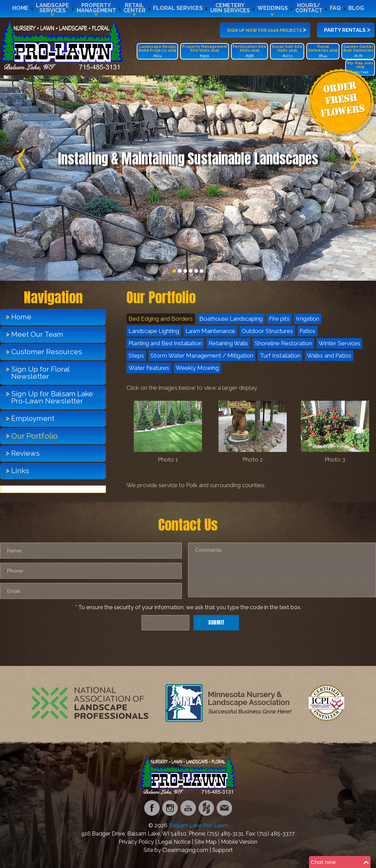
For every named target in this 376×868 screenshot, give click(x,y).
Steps (136, 356)
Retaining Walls (228, 343)
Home (20, 8)
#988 (250, 51)
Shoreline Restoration (283, 343)
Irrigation (308, 319)
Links (20, 471)
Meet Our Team (37, 334)
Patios (307, 331)
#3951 (205, 51)
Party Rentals (347, 29)
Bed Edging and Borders (161, 319)
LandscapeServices (52, 8)
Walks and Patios (329, 356)
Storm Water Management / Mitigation (202, 356)
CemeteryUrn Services (230, 8)
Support (223, 850)
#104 (157, 51)
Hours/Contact (309, 8)
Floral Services (178, 8)
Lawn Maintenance (210, 331)
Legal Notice (174, 842)
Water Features (149, 368)
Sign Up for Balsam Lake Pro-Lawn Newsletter (52, 397)
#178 (358, 51)
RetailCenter (135, 8)
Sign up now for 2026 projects (267, 29)
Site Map (206, 842)
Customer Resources (47, 352)
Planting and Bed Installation (165, 343)
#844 (323, 51)
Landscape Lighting (154, 331)
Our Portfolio (35, 436)
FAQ (335, 8)
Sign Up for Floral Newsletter (41, 373)
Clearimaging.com (185, 850)
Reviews (25, 453)
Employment (33, 418)
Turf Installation (280, 356)
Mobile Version (239, 842)
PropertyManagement (96, 8)
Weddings (273, 8)
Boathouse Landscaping (231, 319)
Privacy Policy (136, 842)
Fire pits (279, 319)
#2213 (287, 51)
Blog (356, 8)
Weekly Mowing (197, 368)
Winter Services (339, 343)
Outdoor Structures (267, 331)
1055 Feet (360, 68)
